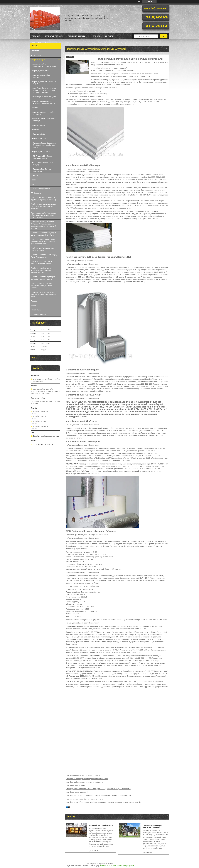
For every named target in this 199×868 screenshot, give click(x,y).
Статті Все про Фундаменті (77, 792)
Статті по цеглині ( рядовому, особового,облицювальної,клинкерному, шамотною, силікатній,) (104, 802)
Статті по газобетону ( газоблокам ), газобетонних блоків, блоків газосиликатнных (99, 795)
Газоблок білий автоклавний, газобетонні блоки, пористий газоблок (42, 286)
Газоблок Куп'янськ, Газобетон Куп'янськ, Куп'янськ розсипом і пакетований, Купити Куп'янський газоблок (43, 225)
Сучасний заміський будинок (101, 825)
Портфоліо (35, 51)
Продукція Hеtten (40, 134)
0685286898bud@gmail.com (44, 444)
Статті (33, 184)
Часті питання (36, 310)
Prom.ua (110, 864)
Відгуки (34, 305)
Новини (34, 180)
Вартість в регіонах (54, 36)
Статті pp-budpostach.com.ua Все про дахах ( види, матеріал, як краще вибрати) (98, 789)
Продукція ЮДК (39, 125)
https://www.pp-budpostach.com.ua (46, 436)
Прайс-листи (36, 175)
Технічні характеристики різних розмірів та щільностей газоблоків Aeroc (44, 294)
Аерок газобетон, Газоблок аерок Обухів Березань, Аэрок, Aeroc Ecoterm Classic (43, 215)
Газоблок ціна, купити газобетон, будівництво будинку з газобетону (44, 199)
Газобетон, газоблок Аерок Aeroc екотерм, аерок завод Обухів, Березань (43, 206)
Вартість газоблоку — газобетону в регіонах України (44, 65)
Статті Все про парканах (76, 785)
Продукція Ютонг (40, 139)
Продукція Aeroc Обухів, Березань (42, 76)
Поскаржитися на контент (107, 866)
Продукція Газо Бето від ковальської (42, 170)
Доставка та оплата (41, 43)
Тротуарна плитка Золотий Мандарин (43, 164)
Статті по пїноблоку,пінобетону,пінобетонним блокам (87, 779)
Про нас (96, 36)
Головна (36, 36)
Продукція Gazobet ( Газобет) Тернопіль (44, 113)
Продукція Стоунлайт (41, 71)
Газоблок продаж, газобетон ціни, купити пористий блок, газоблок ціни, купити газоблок (43, 242)
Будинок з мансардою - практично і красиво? (152, 826)
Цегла (35, 108)
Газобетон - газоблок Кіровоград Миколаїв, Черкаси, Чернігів (43, 278)
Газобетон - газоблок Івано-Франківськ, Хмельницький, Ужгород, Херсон (41, 270)
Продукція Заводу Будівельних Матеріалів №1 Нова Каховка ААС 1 (45, 145)
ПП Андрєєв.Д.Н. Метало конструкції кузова (43, 157)
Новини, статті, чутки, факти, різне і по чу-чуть (84, 799)
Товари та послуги (77, 36)
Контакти (109, 36)
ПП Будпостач (36, 193)
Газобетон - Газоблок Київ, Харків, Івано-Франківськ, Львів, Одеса (44, 234)
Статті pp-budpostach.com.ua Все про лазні (83, 775)
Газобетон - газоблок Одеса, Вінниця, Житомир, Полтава (41, 263)
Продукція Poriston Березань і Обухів (44, 83)
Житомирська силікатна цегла (45, 97)
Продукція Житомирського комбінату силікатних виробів (44, 102)
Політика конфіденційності (125, 866)
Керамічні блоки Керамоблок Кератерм (44, 120)
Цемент (36, 130)
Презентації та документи (40, 189)
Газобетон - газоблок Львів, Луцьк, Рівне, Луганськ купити (44, 256)
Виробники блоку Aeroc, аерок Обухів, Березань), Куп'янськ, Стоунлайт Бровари (45, 90)
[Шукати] (164, 36)
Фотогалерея (36, 55)
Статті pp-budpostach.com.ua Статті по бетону (84, 782)
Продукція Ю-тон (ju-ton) (42, 152)
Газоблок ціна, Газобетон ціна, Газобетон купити (42, 249)
